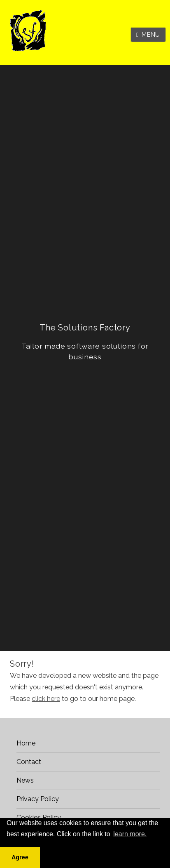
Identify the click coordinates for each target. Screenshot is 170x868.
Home (26, 743)
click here (46, 699)
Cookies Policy (39, 817)
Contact (29, 762)
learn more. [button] (130, 834)
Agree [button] (20, 857)
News (25, 780)
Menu (151, 34)
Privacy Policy (38, 799)
